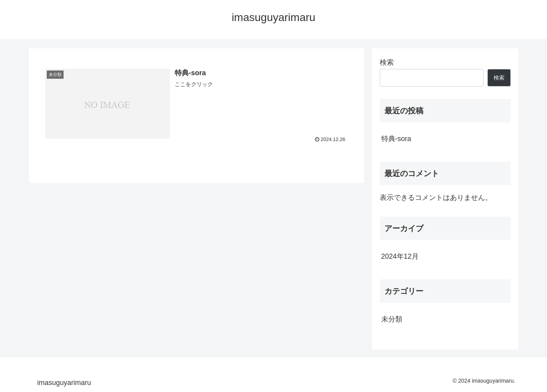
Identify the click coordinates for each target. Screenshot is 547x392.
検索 (387, 62)
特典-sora (396, 139)
